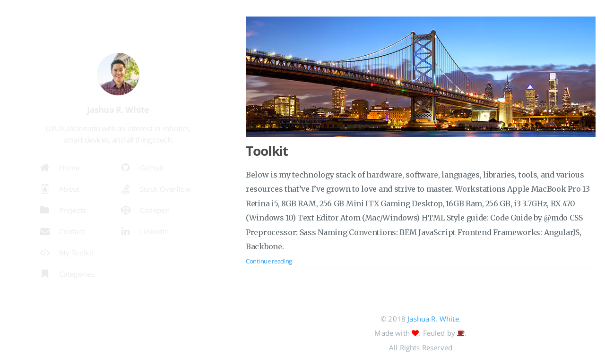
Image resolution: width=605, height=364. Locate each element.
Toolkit (267, 151)
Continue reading (269, 261)
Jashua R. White (433, 319)
